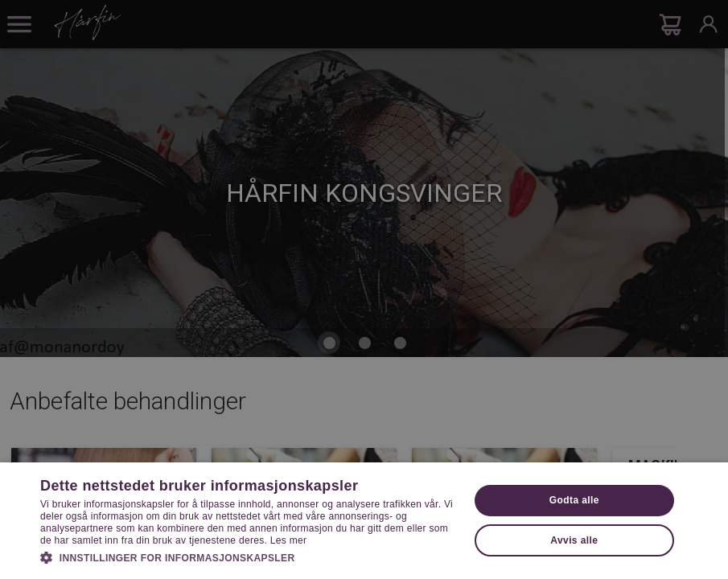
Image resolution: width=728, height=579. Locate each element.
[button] (248, 556)
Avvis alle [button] (574, 540)
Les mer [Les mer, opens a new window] (288, 540)
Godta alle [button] (574, 500)
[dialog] (364, 289)
